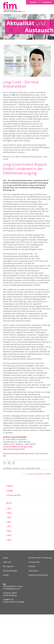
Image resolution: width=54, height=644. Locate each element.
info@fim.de (8, 599)
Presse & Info (34, 562)
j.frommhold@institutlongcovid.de (18, 447)
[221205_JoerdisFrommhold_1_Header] (27, 61)
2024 (9, 513)
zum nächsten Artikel (40, 474)
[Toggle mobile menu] (50, 8)
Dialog (10, 491)
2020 (9, 531)
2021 (9, 526)
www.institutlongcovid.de (14, 449)
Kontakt (32, 566)
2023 (9, 517)
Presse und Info (14, 495)
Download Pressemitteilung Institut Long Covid (23, 453)
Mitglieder (47, 2)
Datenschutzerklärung (38, 575)
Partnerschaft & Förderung (40, 558)
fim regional (8, 566)
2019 (9, 535)
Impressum (33, 571)
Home (6, 558)
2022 (9, 522)
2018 (9, 540)
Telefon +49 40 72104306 (13, 602)
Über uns (7, 562)
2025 (9, 508)
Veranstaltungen (10, 571)
